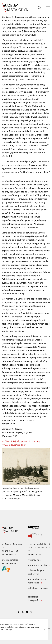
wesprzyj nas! (34, 560)
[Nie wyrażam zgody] (44, 629)
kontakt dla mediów (38, 565)
